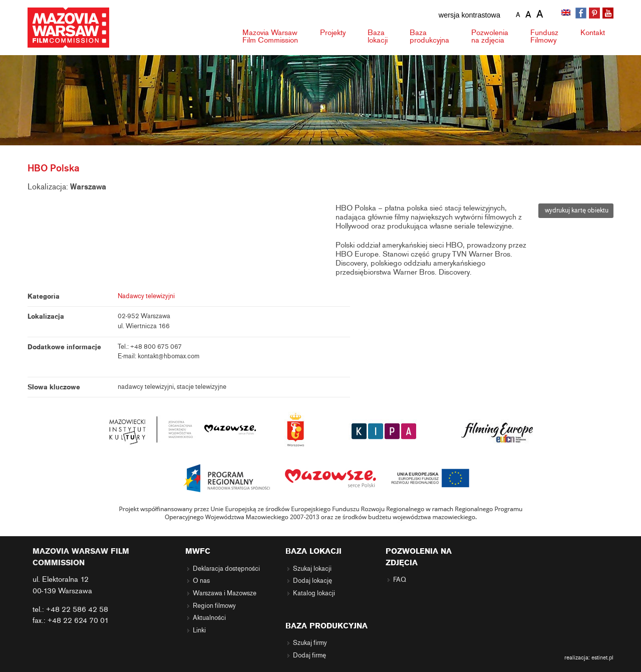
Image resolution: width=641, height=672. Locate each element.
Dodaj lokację (312, 581)
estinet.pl (602, 657)
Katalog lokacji (314, 593)
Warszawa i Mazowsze (225, 593)
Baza (378, 36)
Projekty (333, 33)
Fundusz (544, 36)
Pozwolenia (490, 36)
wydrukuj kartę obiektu (576, 210)
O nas (201, 581)
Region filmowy (214, 606)
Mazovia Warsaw (270, 36)
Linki (199, 630)
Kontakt (593, 33)
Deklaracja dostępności (226, 569)
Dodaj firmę (309, 655)
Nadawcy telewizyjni (146, 296)
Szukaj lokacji (312, 569)
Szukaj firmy (310, 643)
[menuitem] (567, 14)
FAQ (400, 580)
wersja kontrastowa (469, 15)
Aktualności (209, 618)
